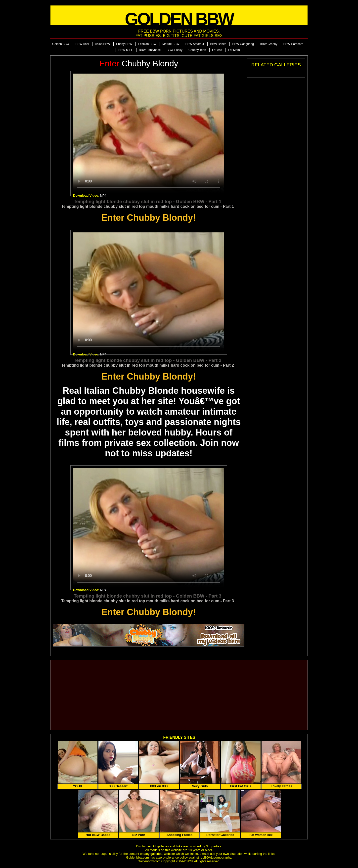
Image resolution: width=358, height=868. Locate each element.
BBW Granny (268, 44)
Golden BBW (61, 44)
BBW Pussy (174, 50)
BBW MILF (126, 50)
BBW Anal (82, 44)
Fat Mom (234, 50)
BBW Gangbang (243, 44)
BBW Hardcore (293, 44)
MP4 (103, 196)
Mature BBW (171, 44)
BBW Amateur (195, 44)
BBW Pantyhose (150, 50)
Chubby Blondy (139, 64)
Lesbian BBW (147, 44)
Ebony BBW (124, 44)
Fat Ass (217, 50)
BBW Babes (218, 44)
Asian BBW (103, 44)
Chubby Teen (197, 50)
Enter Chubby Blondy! (149, 218)
